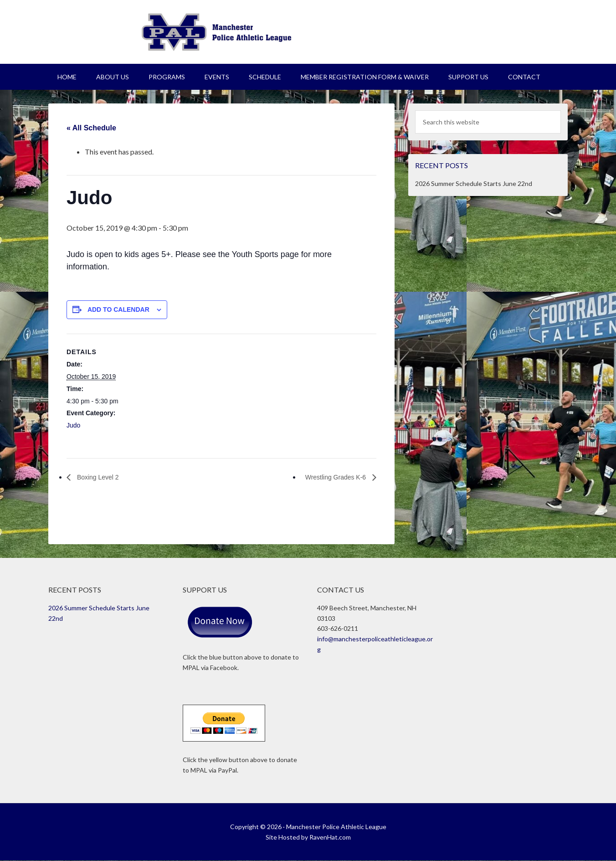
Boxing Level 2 (100, 477)
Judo (73, 425)
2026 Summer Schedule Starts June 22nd (474, 183)
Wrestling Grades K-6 (332, 477)
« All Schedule (91, 128)
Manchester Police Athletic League (308, 32)
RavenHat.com (330, 837)
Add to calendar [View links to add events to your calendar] (118, 309)
